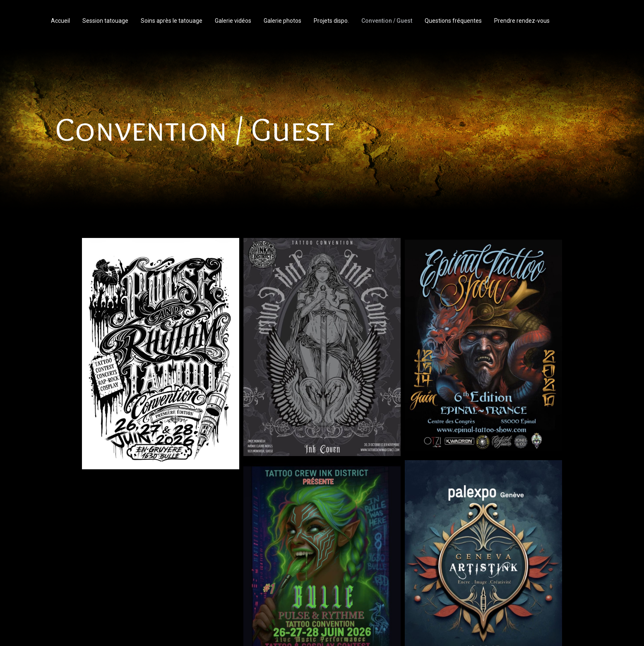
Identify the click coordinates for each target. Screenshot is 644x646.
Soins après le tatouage (172, 21)
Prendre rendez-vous (522, 21)
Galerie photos (282, 21)
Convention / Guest (387, 21)
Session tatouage (105, 21)
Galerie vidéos (233, 21)
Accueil (60, 21)
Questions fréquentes (453, 21)
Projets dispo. (331, 21)
